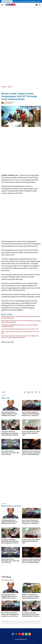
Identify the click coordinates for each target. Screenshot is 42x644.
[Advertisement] (21, 23)
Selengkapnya (21, 622)
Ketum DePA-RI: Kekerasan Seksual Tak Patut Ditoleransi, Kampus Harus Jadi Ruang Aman (21, 321)
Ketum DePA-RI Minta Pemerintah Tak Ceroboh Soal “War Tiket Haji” (20, 332)
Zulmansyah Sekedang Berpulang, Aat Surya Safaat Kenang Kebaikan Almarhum (19, 326)
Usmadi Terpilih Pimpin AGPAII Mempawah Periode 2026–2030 (20, 329)
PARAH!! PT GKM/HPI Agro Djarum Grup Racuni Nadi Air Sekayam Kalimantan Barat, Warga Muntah (31, 596)
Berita (3, 91)
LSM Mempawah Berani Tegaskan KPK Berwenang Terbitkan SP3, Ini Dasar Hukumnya (21, 317)
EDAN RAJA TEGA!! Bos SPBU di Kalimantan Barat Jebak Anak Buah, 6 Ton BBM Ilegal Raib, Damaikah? (20, 337)
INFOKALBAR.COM (9, 102)
